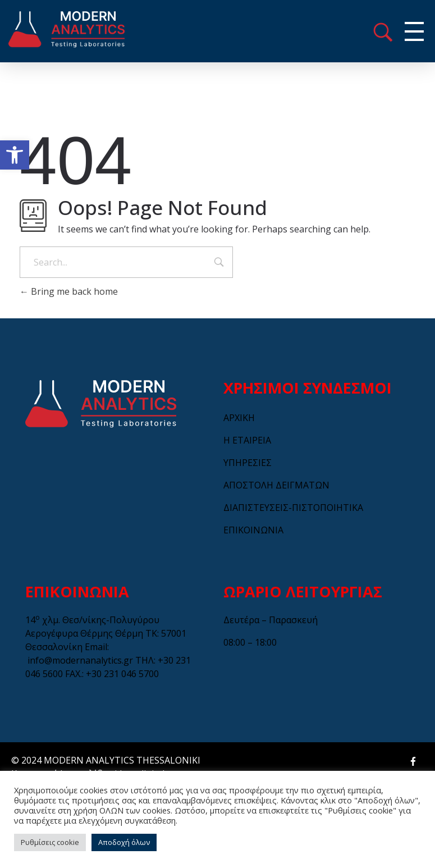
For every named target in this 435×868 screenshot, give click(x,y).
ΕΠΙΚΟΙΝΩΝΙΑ (253, 530)
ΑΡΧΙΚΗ (239, 418)
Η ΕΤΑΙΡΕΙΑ (247, 440)
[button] (15, 155)
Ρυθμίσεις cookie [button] (50, 842)
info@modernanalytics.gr (80, 660)
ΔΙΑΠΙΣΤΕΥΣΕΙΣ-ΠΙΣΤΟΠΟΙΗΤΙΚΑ (293, 508)
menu (383, 32)
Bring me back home (69, 291)
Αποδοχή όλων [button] (124, 842)
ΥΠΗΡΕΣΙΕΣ (248, 463)
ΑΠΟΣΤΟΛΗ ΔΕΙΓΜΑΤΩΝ (276, 485)
